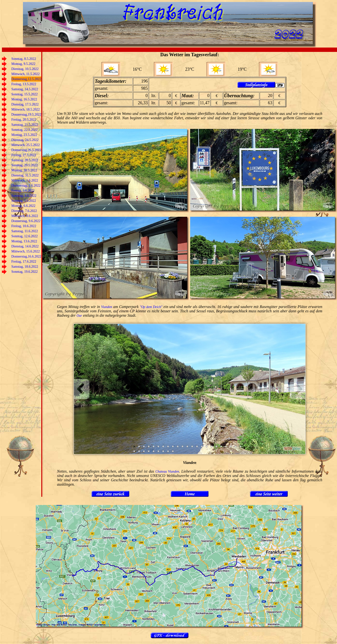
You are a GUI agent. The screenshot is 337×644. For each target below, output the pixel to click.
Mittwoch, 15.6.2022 (25, 251)
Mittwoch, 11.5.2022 (25, 74)
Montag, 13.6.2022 (24, 241)
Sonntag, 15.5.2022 (25, 94)
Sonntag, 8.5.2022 (24, 59)
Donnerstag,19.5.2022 (26, 115)
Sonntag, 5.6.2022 (24, 201)
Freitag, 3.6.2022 (23, 191)
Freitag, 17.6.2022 (24, 262)
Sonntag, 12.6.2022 (25, 236)
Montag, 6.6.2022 (23, 206)
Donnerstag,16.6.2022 (26, 256)
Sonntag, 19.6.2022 (25, 272)
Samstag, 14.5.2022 (25, 89)
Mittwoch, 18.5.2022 (25, 109)
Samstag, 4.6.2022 (24, 196)
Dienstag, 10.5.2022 (25, 69)
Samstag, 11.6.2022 (25, 231)
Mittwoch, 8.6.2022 (25, 216)
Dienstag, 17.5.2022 (25, 104)
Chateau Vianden (167, 472)
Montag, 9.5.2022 (23, 64)
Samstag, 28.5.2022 (25, 160)
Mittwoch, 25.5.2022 (25, 145)
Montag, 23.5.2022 (24, 135)
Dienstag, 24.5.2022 (25, 140)
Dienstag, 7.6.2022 (24, 211)
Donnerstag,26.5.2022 (26, 150)
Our (79, 316)
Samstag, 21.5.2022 (25, 125)
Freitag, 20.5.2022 (24, 120)
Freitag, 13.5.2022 (24, 84)
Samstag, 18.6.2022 (25, 267)
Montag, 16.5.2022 (24, 99)
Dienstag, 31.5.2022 (25, 175)
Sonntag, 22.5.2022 (25, 130)
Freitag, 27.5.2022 (24, 155)
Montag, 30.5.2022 (24, 170)
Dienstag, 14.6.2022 (25, 246)
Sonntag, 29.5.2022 (25, 165)
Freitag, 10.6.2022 (24, 226)
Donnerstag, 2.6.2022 (26, 185)
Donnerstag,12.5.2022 (26, 79)
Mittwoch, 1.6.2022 (25, 180)
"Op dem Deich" (151, 307)
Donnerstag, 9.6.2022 (26, 221)
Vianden (107, 307)
